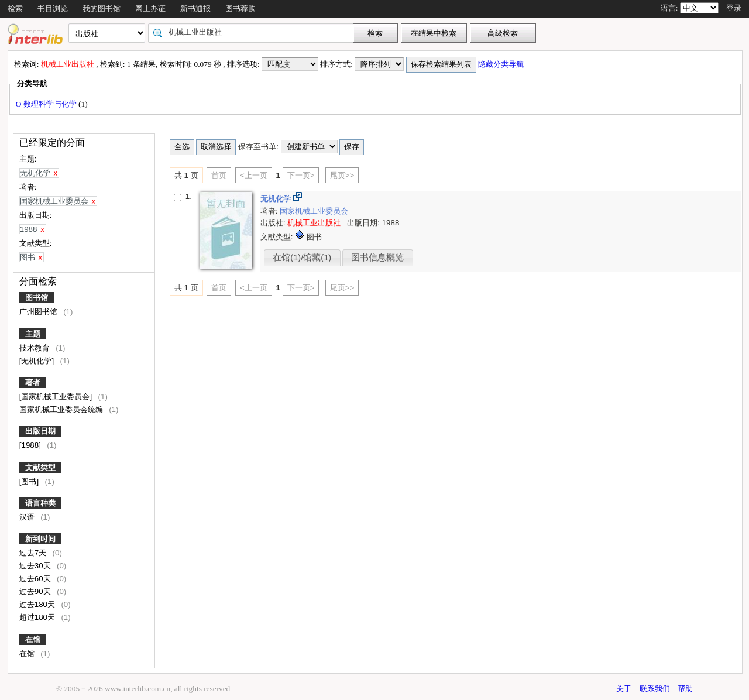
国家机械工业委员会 (314, 211)
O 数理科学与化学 (47, 104)
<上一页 (254, 175)
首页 (219, 175)
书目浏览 (53, 8)
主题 (33, 334)
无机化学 (277, 199)
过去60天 (36, 579)
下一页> (301, 175)
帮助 (685, 689)
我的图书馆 (102, 8)
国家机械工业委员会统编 (62, 409)
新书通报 (195, 8)
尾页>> (342, 175)
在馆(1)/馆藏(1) (302, 258)
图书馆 (37, 298)
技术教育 (36, 348)
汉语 (28, 517)
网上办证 (150, 8)
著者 (33, 382)
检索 (15, 8)
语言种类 (40, 503)
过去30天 (36, 566)
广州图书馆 (39, 312)
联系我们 (655, 689)
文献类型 (40, 467)
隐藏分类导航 (502, 64)
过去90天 (36, 591)
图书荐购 (240, 8)
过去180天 (38, 604)
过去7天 (34, 553)
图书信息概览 (377, 258)
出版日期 (40, 431)
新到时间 (40, 539)
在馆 (33, 639)
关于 (624, 689)
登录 (734, 8)
